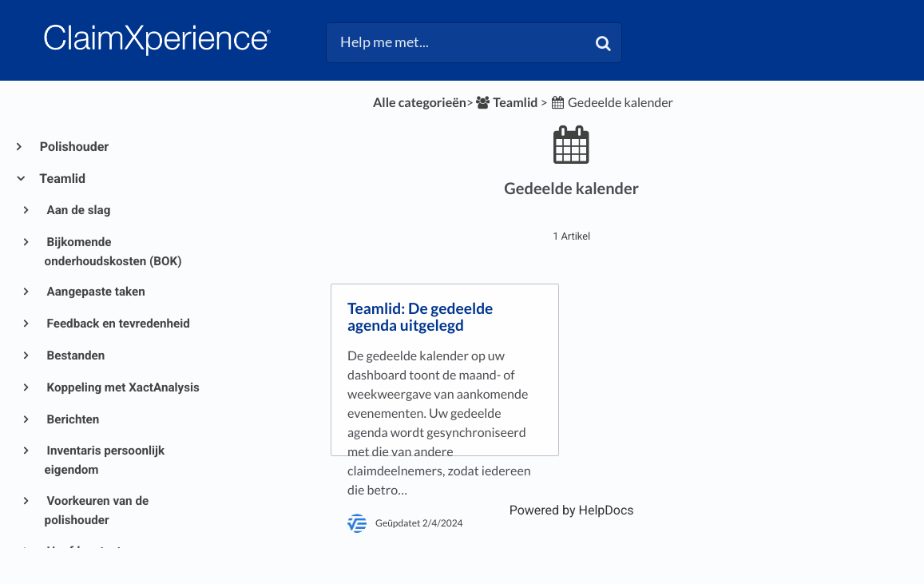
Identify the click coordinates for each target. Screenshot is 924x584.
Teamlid (62, 179)
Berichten (72, 419)
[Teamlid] (506, 103)
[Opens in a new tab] (572, 510)
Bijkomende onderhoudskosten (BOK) (113, 252)
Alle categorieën (420, 103)
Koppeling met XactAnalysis (122, 387)
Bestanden (75, 356)
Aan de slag (78, 210)
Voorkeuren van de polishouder (97, 511)
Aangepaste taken (95, 292)
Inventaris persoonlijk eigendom (105, 460)
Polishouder (73, 147)
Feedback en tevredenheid (117, 324)
